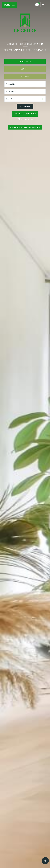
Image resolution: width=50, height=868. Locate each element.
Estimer (25, 76)
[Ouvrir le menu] (9, 5)
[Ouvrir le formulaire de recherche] (25, 106)
